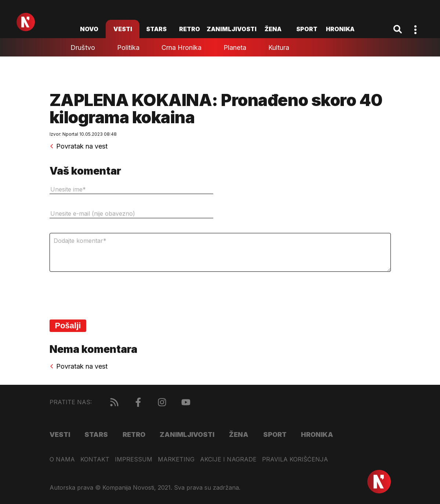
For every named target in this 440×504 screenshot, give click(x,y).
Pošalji (68, 326)
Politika (128, 48)
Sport (307, 29)
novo (89, 29)
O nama (62, 459)
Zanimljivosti (232, 29)
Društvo (83, 48)
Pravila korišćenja (295, 459)
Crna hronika (181, 48)
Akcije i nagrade (228, 459)
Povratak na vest (79, 146)
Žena (273, 29)
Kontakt (95, 459)
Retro (190, 29)
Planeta (235, 48)
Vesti (123, 29)
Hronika (340, 29)
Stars (156, 29)
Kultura (279, 48)
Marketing (176, 459)
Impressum (134, 459)
